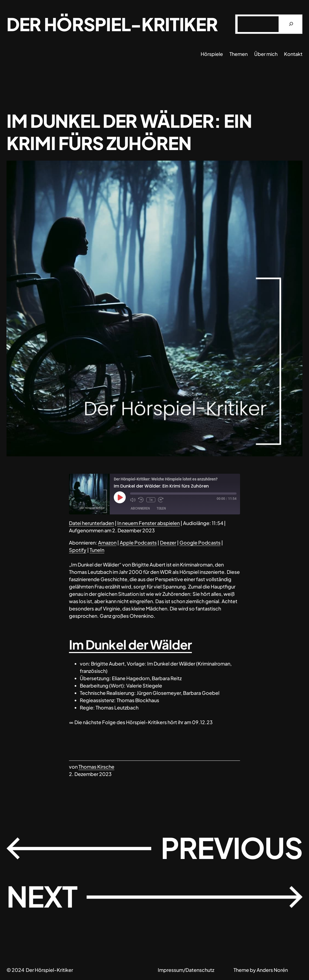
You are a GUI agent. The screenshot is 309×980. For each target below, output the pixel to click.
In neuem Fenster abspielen (149, 523)
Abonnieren (140, 508)
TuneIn (97, 550)
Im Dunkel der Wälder (130, 644)
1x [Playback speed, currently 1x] (151, 500)
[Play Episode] (120, 497)
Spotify (78, 550)
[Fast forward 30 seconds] (161, 500)
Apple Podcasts (138, 542)
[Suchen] (291, 24)
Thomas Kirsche (96, 767)
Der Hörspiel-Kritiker (112, 24)
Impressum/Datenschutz (186, 970)
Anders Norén (272, 970)
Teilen (161, 508)
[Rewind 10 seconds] (141, 500)
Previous (232, 847)
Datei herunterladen (92, 523)
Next (42, 896)
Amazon (107, 542)
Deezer (168, 542)
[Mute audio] (133, 500)
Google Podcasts (200, 542)
